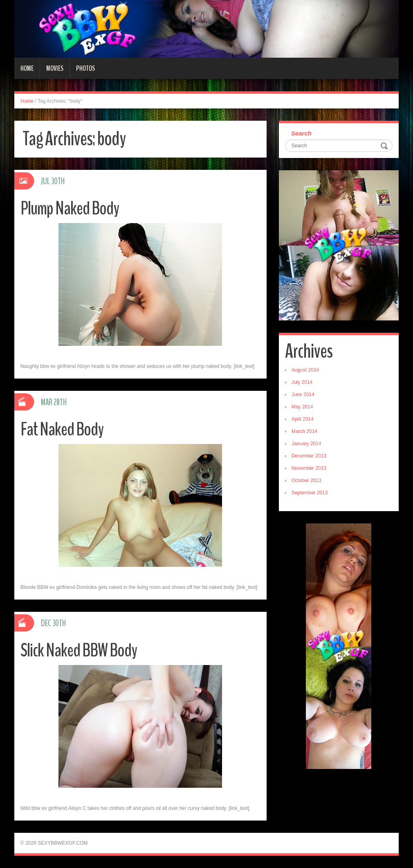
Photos (85, 68)
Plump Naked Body (70, 209)
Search (301, 133)
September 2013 (310, 493)
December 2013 (309, 456)
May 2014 (302, 407)
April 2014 (303, 419)
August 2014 (305, 370)
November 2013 (309, 468)
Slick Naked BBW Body (79, 650)
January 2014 (306, 444)
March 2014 (304, 431)
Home (27, 68)
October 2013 (306, 480)
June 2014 (303, 395)
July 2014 (302, 382)
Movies (55, 68)
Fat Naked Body (62, 429)
